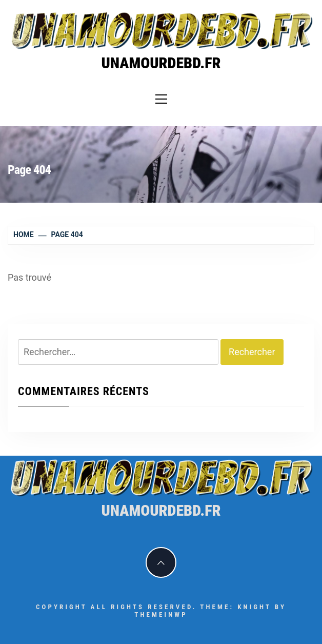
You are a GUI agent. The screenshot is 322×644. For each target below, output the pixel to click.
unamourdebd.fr (161, 63)
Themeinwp (161, 614)
